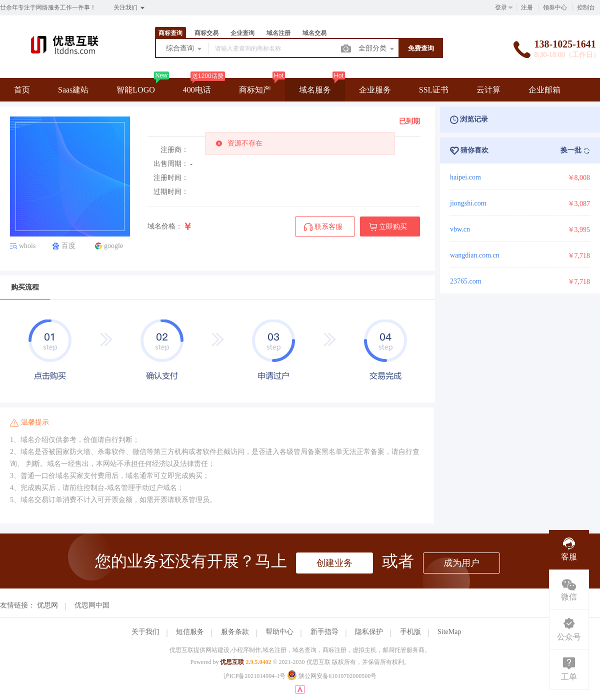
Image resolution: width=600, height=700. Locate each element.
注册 (527, 7)
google (113, 246)
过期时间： (171, 192)
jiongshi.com (468, 203)
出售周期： (171, 164)
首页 (22, 90)
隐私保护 (369, 632)
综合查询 (184, 49)
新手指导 (324, 632)
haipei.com (465, 177)
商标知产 (255, 90)
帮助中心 (279, 632)
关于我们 (145, 632)
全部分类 (377, 49)
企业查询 (242, 33)
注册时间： (171, 178)
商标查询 (170, 33)
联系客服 (323, 227)
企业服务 (375, 90)
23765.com (466, 281)
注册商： (174, 150)
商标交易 (206, 33)
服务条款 (235, 632)
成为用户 (461, 563)
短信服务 (190, 632)
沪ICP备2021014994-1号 (255, 676)
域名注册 (278, 33)
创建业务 (334, 563)
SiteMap (449, 632)
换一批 (575, 150)
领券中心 (555, 7)
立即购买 (388, 227)
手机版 (410, 632)
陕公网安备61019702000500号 (332, 676)
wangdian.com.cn (475, 255)
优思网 (47, 605)
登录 (501, 7)
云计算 (488, 90)
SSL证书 (434, 90)
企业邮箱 (544, 90)
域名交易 (314, 33)
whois (27, 246)
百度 (68, 246)
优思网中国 (92, 605)
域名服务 (315, 90)
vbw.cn (460, 229)
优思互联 (232, 662)
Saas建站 (73, 90)
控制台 (586, 7)
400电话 (197, 90)
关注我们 (130, 8)
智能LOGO (135, 90)
